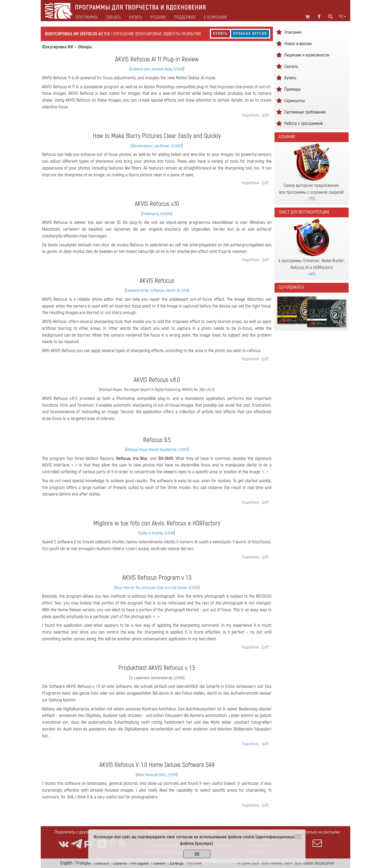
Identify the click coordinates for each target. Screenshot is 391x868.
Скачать (113, 17)
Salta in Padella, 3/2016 (157, 533)
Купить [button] (135, 17)
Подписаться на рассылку (317, 838)
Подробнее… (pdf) (255, 115)
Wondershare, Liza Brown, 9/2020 (157, 146)
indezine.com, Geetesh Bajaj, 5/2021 (157, 69)
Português (140, 863)
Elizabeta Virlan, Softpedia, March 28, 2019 (157, 291)
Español (120, 863)
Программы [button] (87, 17)
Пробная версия (250, 34)
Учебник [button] (158, 17)
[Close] (298, 837)
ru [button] (343, 17)
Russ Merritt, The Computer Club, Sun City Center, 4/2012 (157, 588)
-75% (312, 199)
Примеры (292, 89)
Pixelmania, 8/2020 (157, 214)
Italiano (159, 863)
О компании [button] (215, 17)
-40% (312, 274)
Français (84, 863)
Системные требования (305, 112)
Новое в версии (298, 44)
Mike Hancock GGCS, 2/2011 (157, 775)
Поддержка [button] (185, 17)
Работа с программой (303, 123)
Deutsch (102, 863)
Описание (293, 32)
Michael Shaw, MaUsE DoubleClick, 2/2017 (157, 450)
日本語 (177, 863)
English (66, 863)
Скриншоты (294, 101)
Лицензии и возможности (307, 55)
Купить (220, 34)
